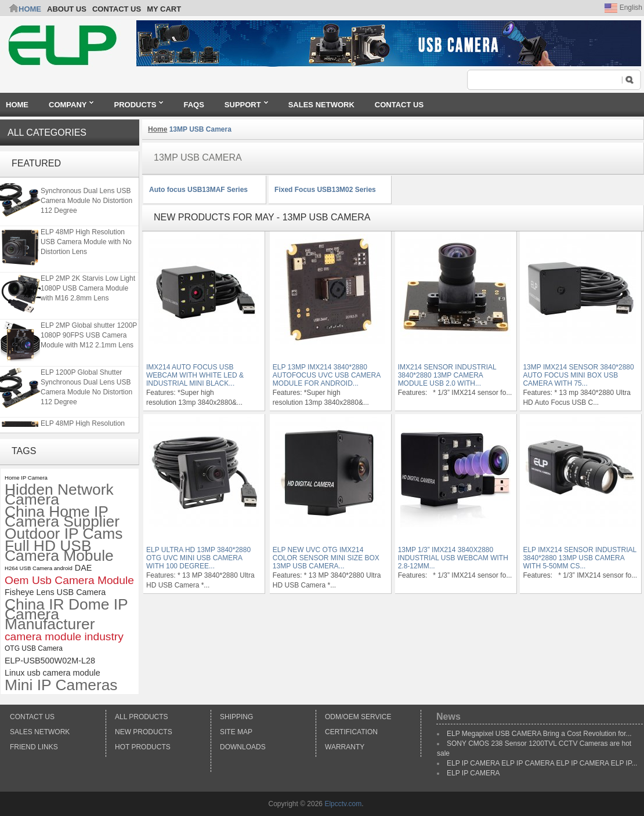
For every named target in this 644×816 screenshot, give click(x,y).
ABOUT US (67, 9)
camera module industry (64, 637)
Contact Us (32, 717)
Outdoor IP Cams (64, 534)
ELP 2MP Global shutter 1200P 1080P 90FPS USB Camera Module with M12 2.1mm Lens (89, 336)
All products (142, 717)
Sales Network (40, 732)
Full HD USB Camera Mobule (59, 551)
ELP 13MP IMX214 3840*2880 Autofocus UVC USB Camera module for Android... (327, 375)
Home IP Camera (26, 478)
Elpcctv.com (343, 804)
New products (144, 732)
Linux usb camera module (53, 673)
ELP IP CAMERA (473, 773)
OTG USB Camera (34, 648)
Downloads (243, 747)
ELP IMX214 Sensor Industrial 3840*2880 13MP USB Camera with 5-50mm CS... (579, 558)
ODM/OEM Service (358, 717)
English (623, 8)
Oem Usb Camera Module (69, 580)
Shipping (236, 717)
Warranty (345, 747)
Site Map (236, 732)
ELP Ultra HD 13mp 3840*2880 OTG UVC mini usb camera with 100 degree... (198, 558)
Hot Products (143, 747)
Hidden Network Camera (59, 495)
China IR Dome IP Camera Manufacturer (66, 614)
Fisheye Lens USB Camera (55, 592)
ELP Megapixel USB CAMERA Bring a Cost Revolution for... (539, 734)
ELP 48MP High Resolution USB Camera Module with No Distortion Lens (86, 243)
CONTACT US (117, 9)
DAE (84, 568)
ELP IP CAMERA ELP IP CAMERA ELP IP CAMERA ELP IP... (542, 763)
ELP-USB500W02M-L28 (50, 661)
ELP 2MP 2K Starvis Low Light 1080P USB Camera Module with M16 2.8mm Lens (88, 289)
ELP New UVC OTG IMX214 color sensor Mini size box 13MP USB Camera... (326, 558)
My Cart (164, 9)
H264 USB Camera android (39, 568)
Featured (36, 163)
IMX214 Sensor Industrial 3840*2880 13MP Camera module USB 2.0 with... (447, 375)
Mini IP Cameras (61, 685)
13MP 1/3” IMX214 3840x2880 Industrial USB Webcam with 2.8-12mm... (453, 558)
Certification (351, 732)
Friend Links (34, 747)
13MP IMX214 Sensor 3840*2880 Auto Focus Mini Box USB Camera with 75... (578, 375)
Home (30, 9)
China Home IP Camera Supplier (62, 517)
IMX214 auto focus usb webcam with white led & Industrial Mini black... (195, 375)
